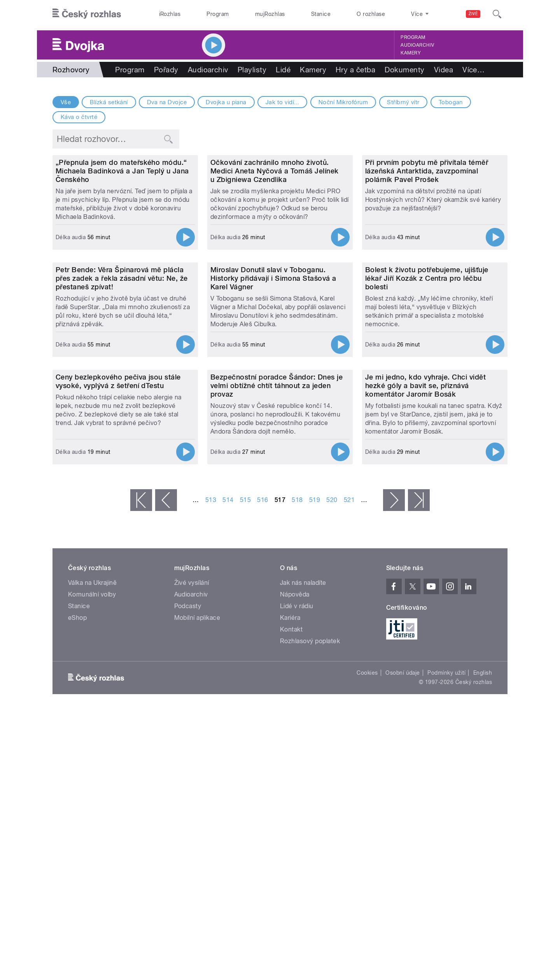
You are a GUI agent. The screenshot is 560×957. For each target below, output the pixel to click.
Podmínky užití (446, 917)
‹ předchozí (166, 744)
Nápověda (295, 839)
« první (141, 744)
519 (315, 744)
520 (332, 744)
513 (211, 744)
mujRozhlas (270, 14)
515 (245, 744)
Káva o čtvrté (79, 117)
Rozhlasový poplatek (310, 885)
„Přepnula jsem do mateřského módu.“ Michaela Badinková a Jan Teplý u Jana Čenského (122, 253)
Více (473, 70)
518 (297, 744)
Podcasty (188, 850)
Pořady (166, 70)
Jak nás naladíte (303, 827)
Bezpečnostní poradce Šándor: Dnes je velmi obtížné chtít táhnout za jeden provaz (276, 630)
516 (262, 744)
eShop (77, 862)
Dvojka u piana (226, 102)
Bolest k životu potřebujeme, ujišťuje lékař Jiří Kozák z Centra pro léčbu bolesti (427, 441)
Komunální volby (92, 839)
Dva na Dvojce (167, 102)
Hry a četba (355, 70)
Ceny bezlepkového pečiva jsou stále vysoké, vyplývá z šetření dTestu (118, 625)
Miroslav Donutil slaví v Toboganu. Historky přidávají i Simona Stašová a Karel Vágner (273, 441)
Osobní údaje (403, 917)
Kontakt (291, 874)
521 (349, 744)
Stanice (321, 14)
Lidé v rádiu (297, 850)
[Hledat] (497, 14)
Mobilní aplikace (197, 862)
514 (228, 744)
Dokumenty (404, 70)
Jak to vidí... (283, 102)
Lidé (283, 70)
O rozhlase (371, 14)
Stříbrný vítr (403, 102)
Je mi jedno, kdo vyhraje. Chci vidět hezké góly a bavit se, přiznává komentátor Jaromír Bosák (425, 630)
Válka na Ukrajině (92, 827)
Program (218, 14)
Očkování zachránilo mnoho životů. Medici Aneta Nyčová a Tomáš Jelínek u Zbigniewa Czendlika (275, 253)
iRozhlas (170, 14)
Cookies (367, 917)
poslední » (419, 744)
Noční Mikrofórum (343, 102)
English (483, 917)
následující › (394, 744)
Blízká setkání (109, 102)
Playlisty (252, 70)
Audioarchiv (417, 45)
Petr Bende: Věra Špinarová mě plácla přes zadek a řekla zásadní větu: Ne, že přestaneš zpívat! (122, 441)
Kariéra (290, 862)
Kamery (411, 53)
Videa (444, 70)
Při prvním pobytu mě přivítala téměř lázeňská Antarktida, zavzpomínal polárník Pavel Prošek (427, 253)
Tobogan (451, 102)
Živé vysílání (192, 827)
